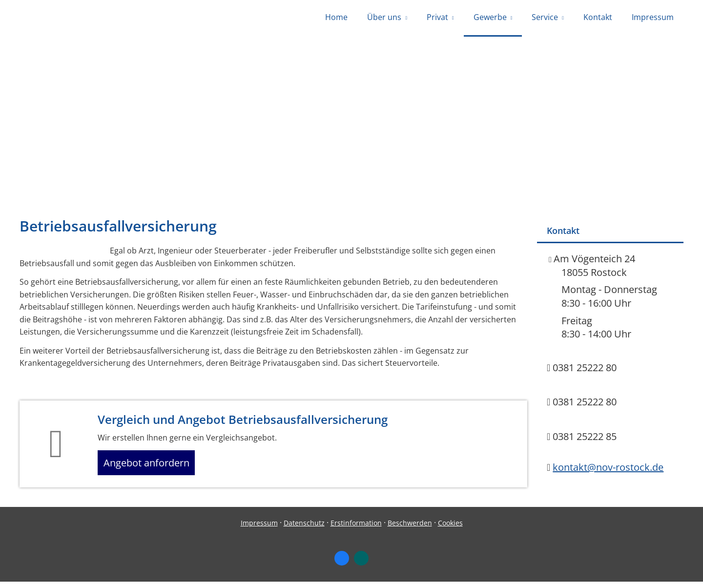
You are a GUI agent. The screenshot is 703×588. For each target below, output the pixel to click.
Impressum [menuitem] (653, 19)
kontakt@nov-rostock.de (608, 470)
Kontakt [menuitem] (598, 19)
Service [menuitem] (545, 19)
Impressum (259, 529)
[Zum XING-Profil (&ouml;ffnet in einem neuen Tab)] (361, 565)
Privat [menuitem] (437, 19)
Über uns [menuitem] (384, 19)
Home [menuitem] (336, 19)
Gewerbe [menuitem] (490, 19)
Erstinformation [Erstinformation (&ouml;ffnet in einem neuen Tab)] (356, 529)
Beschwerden (410, 529)
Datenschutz (304, 529)
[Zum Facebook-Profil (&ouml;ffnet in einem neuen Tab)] (342, 565)
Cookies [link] (450, 529)
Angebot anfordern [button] (152, 467)
